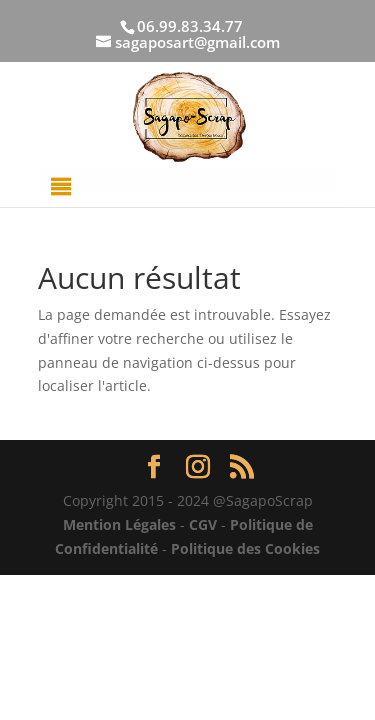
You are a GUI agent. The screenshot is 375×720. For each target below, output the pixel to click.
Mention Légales (119, 524)
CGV (203, 524)
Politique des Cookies (245, 548)
